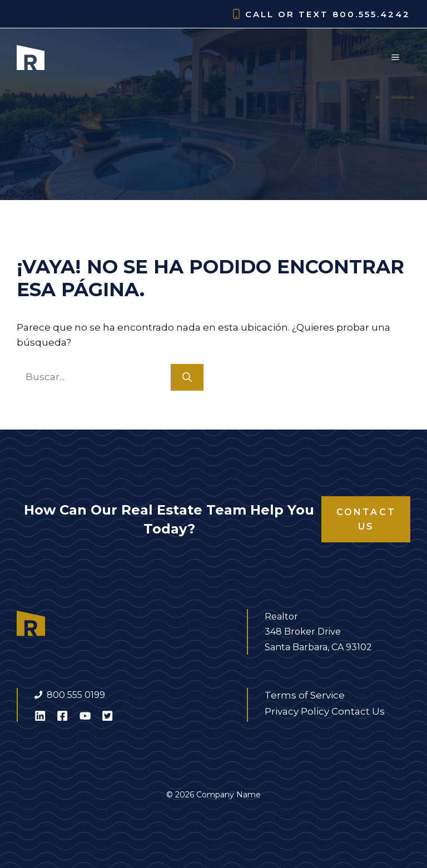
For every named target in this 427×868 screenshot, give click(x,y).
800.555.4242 (371, 14)
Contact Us (366, 519)
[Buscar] (187, 377)
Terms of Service (305, 695)
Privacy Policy (297, 711)
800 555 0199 (76, 695)
